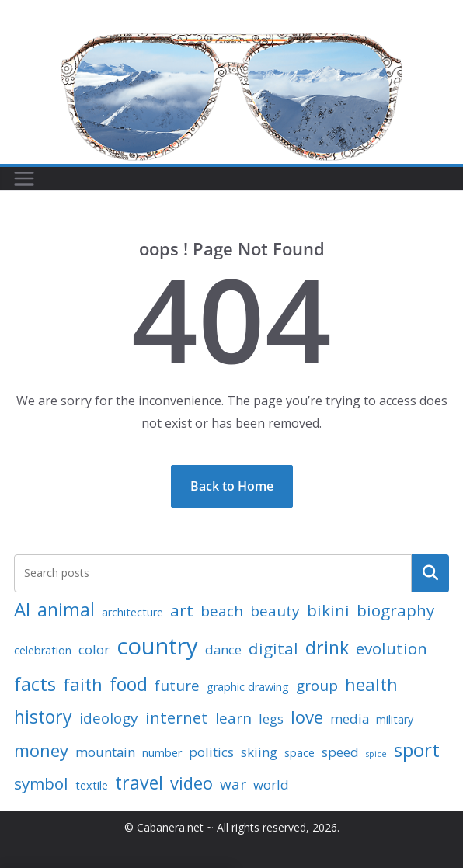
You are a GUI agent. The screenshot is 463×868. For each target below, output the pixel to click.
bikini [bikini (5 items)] (328, 610)
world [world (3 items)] (271, 785)
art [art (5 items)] (182, 610)
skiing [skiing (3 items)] (259, 752)
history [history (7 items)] (43, 717)
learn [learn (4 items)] (233, 718)
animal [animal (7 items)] (66, 609)
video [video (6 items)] (191, 783)
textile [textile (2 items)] (92, 785)
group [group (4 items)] (317, 686)
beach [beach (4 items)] (222, 611)
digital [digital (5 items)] (273, 648)
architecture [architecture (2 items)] (132, 612)
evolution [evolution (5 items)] (392, 648)
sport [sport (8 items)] (417, 750)
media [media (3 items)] (350, 719)
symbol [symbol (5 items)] (41, 783)
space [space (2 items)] (299, 753)
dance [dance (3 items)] (223, 649)
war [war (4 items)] (233, 784)
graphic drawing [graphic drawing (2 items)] (248, 687)
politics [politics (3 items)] (211, 752)
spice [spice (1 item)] (376, 754)
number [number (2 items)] (162, 753)
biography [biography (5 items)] (395, 610)
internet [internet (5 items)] (177, 717)
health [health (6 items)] (371, 684)
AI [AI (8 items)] (22, 609)
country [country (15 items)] (157, 646)
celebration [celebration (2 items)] (43, 650)
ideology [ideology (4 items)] (109, 718)
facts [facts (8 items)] (35, 684)
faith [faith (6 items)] (83, 684)
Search (430, 573)
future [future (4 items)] (177, 686)
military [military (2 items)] (395, 719)
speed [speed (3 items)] (340, 752)
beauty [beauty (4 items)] (275, 611)
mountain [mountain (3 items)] (105, 752)
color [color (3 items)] (94, 649)
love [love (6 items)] (307, 717)
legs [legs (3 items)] (271, 719)
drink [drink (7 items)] (327, 648)
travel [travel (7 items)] (139, 783)
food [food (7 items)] (129, 684)
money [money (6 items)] (41, 750)
